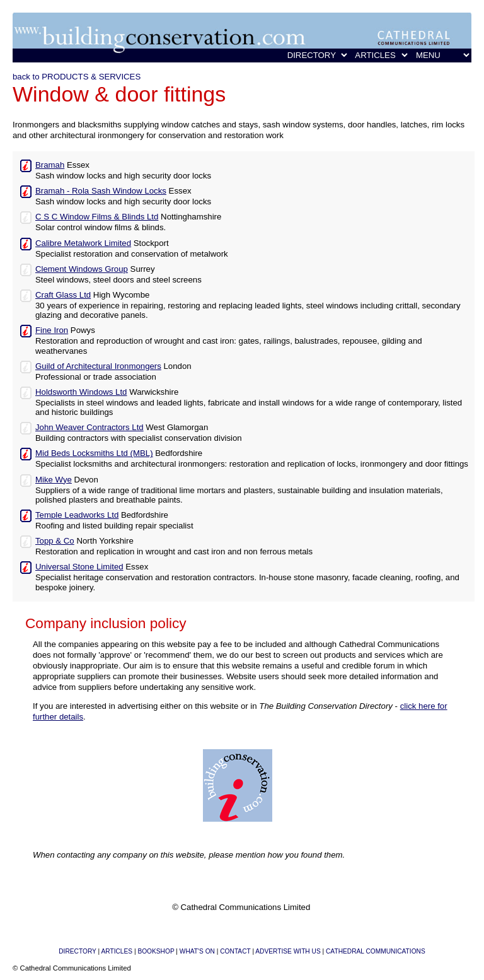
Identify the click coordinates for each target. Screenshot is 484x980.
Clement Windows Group (82, 269)
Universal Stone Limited (79, 567)
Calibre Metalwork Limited (83, 243)
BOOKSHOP (156, 951)
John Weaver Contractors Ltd (89, 427)
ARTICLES (117, 951)
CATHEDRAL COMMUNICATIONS (376, 951)
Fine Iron (52, 330)
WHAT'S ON (197, 951)
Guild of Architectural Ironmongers (98, 366)
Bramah (50, 165)
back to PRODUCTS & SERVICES (77, 77)
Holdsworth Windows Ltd (81, 392)
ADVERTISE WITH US (288, 951)
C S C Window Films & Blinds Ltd (97, 217)
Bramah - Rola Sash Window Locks (101, 191)
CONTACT (235, 951)
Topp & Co (55, 541)
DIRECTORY (77, 951)
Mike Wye (54, 480)
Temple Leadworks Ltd (77, 515)
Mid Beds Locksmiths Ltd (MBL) (94, 453)
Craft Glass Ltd (63, 295)
